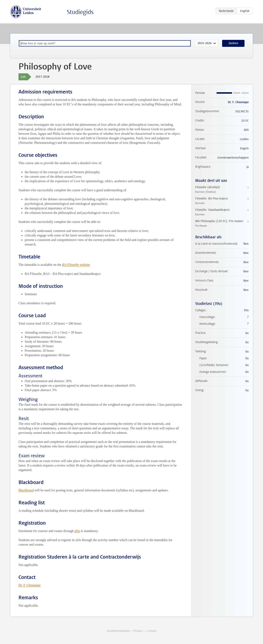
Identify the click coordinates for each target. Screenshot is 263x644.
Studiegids (80, 12)
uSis (77, 531)
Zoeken (233, 43)
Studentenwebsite (118, 631)
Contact (152, 631)
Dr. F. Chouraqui (29, 585)
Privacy (138, 631)
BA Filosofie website (76, 265)
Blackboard (26, 490)
